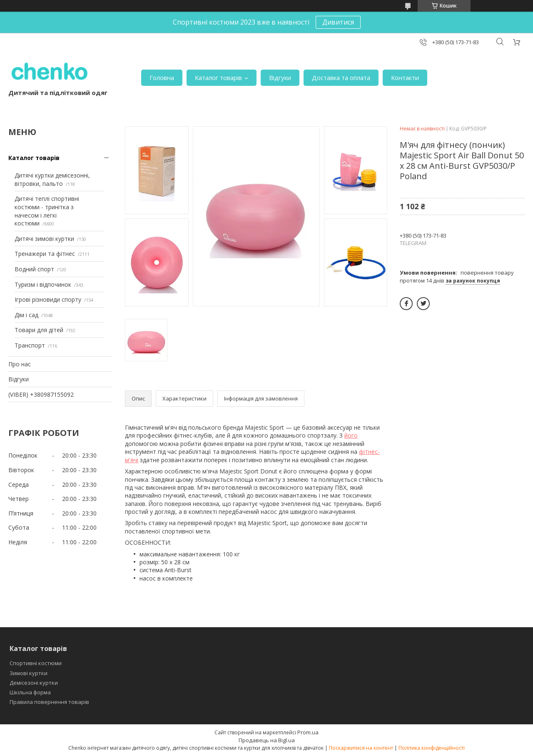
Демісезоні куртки (34, 683)
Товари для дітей (39, 330)
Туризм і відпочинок (43, 284)
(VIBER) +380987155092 (41, 394)
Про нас (20, 364)
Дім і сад (26, 315)
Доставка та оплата (341, 78)
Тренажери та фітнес (45, 254)
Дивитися (338, 22)
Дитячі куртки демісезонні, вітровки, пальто (52, 179)
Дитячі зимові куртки (44, 239)
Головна (162, 78)
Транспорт (30, 345)
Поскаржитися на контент (361, 748)
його (351, 435)
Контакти (405, 78)
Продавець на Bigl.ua (267, 740)
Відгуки (280, 78)
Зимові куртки (29, 673)
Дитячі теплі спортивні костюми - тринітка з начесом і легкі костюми (47, 211)
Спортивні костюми (36, 663)
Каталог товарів (218, 78)
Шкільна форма (30, 692)
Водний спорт (34, 269)
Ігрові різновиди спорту (48, 299)
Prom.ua (308, 732)
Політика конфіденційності (432, 748)
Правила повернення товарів (49, 702)
